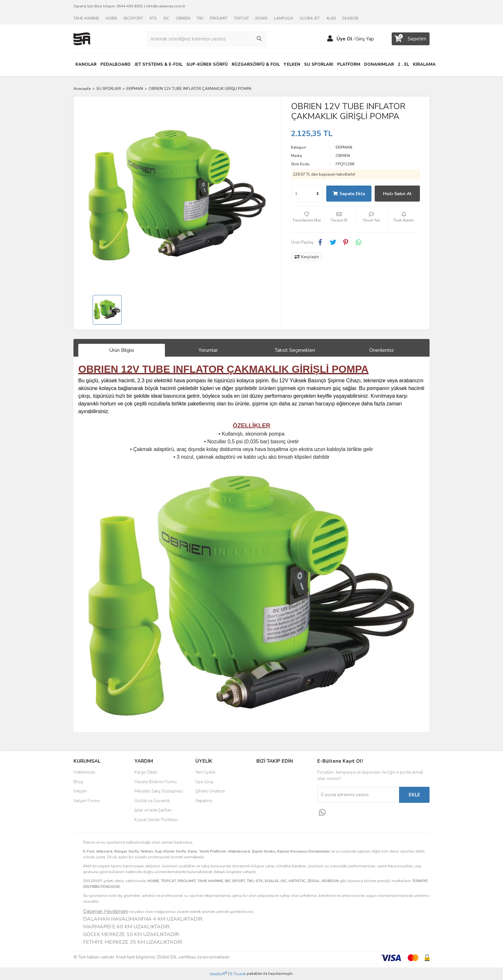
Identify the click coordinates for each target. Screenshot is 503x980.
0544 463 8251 (130, 6)
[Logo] (82, 39)
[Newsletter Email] (358, 795)
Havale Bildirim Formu (156, 782)
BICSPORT (133, 18)
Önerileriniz (381, 350)
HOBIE (111, 18)
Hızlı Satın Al (397, 194)
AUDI (331, 18)
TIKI (200, 18)
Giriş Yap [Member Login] (365, 39)
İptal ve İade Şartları (153, 810)
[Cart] (411, 39)
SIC (166, 18)
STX (153, 18)
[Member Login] (330, 39)
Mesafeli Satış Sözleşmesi (159, 791)
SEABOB (350, 18)
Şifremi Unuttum (210, 791)
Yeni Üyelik (205, 772)
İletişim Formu (87, 801)
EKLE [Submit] (414, 795)
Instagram (277, 788)
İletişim (80, 791)
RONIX (261, 18)
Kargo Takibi (146, 772)
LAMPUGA (284, 18)
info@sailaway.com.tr (166, 6)
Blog (78, 782)
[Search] (207, 39)
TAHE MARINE (86, 18)
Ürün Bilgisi (122, 350)
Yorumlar (208, 350)
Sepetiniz (204, 801)
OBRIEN (183, 18)
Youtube (277, 802)
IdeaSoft (218, 974)
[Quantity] (307, 194)
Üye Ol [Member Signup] (345, 39)
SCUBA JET (310, 18)
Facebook (277, 775)
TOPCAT (241, 18)
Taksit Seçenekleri (295, 350)
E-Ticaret (238, 974)
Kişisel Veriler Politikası (156, 820)
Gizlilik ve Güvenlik (152, 801)
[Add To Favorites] (307, 220)
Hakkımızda (84, 772)
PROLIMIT (219, 18)
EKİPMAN (344, 147)
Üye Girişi (204, 782)
